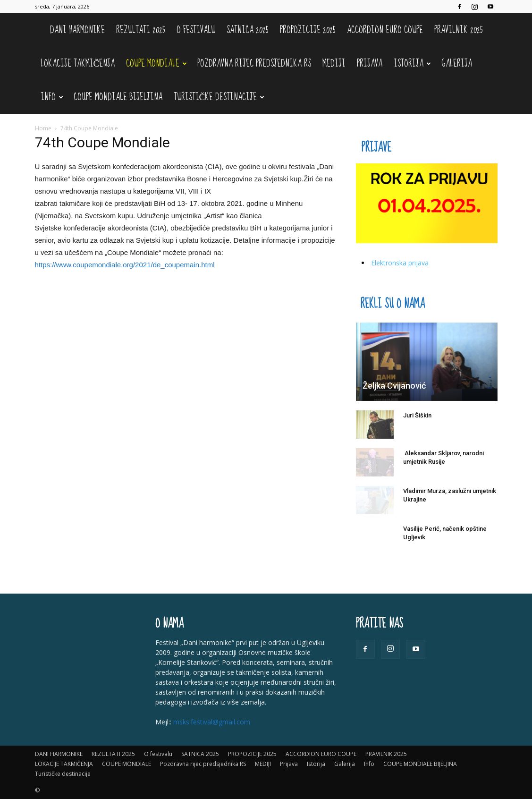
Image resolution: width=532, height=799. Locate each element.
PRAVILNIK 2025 (459, 30)
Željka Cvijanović (394, 386)
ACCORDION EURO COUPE (385, 30)
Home (43, 128)
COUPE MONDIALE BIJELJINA (118, 97)
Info (52, 97)
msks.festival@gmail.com (212, 722)
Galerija (457, 64)
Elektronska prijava (400, 263)
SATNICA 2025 (248, 30)
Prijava (370, 64)
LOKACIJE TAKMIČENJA (78, 64)
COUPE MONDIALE (156, 64)
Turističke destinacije (219, 97)
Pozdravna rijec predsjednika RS (254, 64)
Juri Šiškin (417, 415)
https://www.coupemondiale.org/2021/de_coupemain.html (125, 265)
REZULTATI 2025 (141, 30)
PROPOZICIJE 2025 (308, 30)
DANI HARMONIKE (77, 30)
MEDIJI (334, 64)
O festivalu (196, 30)
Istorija (412, 64)
